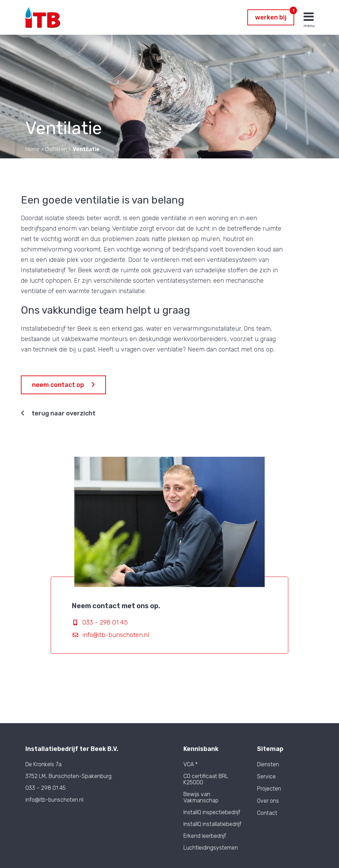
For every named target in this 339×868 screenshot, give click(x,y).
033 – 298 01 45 (46, 788)
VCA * (191, 764)
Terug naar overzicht (58, 413)
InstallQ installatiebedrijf (212, 824)
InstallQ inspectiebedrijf (212, 812)
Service (266, 777)
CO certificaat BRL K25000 (206, 779)
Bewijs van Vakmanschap (201, 797)
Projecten (269, 789)
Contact (267, 813)
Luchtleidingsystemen (211, 848)
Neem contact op (63, 385)
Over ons (268, 801)
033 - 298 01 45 (105, 622)
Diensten (268, 764)
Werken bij (275, 15)
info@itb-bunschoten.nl (116, 635)
